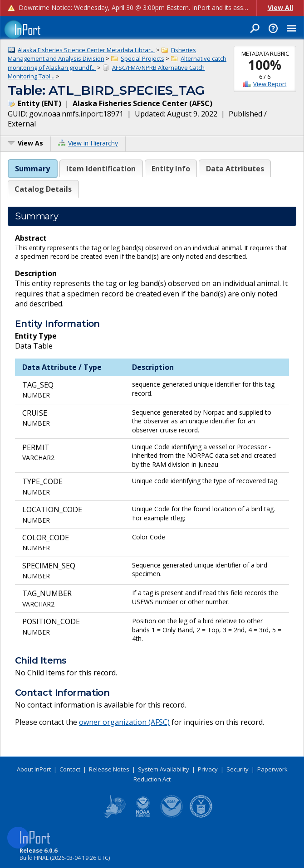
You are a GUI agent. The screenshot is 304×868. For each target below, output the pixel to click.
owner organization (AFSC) (124, 722)
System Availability (164, 769)
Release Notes (109, 769)
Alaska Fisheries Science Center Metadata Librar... (86, 50)
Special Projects (142, 58)
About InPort (34, 769)
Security (238, 769)
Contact (70, 769)
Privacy (208, 769)
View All (280, 7)
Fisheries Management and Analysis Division (102, 54)
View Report (270, 84)
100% (265, 65)
